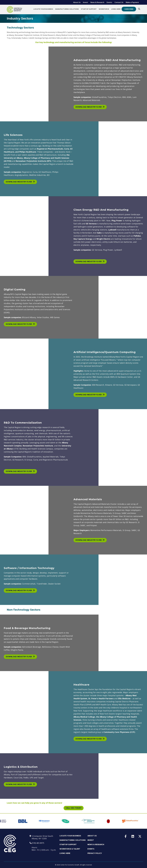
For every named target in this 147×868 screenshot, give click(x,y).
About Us (77, 2)
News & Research (97, 2)
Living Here (116, 9)
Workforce (104, 9)
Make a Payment (132, 2)
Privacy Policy (95, 853)
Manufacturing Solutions (67, 9)
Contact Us (119, 2)
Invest (85, 2)
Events (109, 2)
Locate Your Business (43, 9)
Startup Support (89, 9)
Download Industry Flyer (90, 107)
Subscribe (129, 9)
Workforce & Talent (70, 849)
